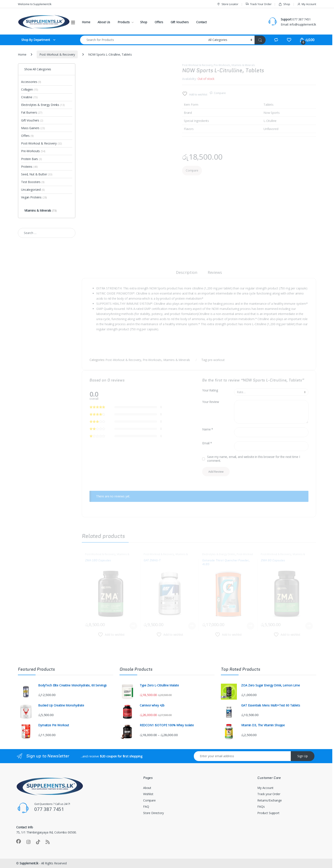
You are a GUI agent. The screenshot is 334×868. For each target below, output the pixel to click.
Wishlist (148, 794)
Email (207, 443)
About (147, 788)
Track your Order (269, 794)
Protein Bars (32, 159)
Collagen (30, 89)
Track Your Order (258, 4)
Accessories (31, 82)
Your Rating (210, 390)
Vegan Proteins (34, 197)
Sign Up (303, 756)
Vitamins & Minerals (243, 65)
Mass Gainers (33, 128)
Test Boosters (33, 182)
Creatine (29, 97)
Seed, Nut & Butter (37, 174)
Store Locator (228, 4)
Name (208, 429)
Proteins (29, 167)
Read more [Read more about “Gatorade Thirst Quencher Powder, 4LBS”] (250, 626)
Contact (202, 22)
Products (124, 22)
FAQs (261, 807)
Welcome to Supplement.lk (35, 4)
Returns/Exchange (270, 800)
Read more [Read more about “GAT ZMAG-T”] (192, 626)
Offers (159, 22)
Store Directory (153, 813)
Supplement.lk (29, 863)
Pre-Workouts (222, 65)
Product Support (268, 813)
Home (86, 22)
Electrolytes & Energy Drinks (219, 554)
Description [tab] (186, 273)
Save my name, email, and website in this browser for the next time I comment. (253, 459)
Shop (284, 4)
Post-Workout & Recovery (57, 54)
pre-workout (216, 360)
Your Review (210, 402)
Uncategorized (33, 190)
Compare (220, 93)
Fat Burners (32, 112)
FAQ (146, 807)
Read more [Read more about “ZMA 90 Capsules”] (309, 626)
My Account (307, 4)
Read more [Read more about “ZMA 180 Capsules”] (133, 626)
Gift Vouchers (180, 22)
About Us (104, 22)
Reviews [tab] (215, 273)
